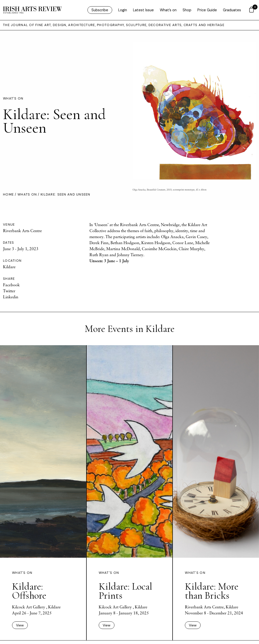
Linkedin (11, 297)
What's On (13, 98)
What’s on (168, 10)
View (20, 625)
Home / (10, 194)
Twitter (9, 291)
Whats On (27, 194)
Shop (187, 10)
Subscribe (100, 10)
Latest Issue (143, 10)
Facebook (11, 285)
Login (123, 10)
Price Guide (207, 10)
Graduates (232, 10)
